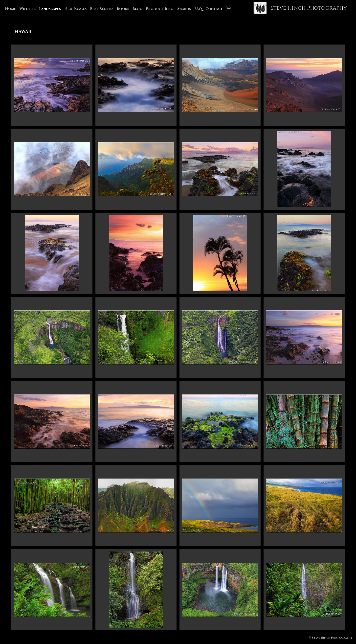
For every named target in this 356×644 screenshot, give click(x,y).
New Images (75, 9)
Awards (184, 9)
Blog (137, 9)
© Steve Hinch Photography (331, 638)
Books (123, 9)
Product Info (160, 9)
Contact (214, 9)
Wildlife (28, 9)
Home (11, 9)
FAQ (198, 9)
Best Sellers (102, 9)
